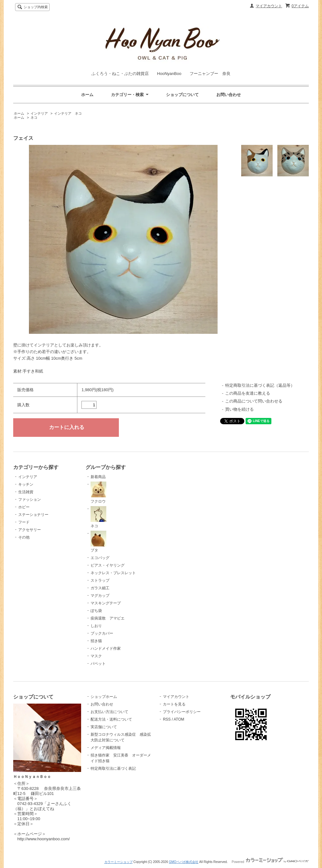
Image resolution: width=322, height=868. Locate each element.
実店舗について (104, 727)
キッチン (26, 484)
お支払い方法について (109, 712)
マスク (96, 656)
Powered (270, 862)
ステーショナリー (33, 515)
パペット (98, 664)
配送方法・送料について (111, 719)
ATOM (179, 719)
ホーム (87, 95)
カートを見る (174, 704)
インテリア (39, 113)
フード (24, 522)
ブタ (98, 542)
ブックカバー (102, 633)
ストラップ (100, 580)
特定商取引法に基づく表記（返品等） (260, 385)
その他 (24, 537)
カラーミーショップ (119, 862)
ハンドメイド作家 (106, 648)
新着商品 (98, 477)
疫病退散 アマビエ (108, 618)
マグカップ (100, 596)
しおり (96, 626)
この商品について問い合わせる (254, 401)
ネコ (34, 117)
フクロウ (98, 493)
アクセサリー (30, 530)
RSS (167, 719)
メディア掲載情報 (106, 748)
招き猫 (96, 641)
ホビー (24, 507)
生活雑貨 (26, 492)
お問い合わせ (229, 95)
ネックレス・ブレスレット (113, 573)
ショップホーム (104, 697)
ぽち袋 (96, 611)
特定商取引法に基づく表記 (113, 768)
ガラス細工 (100, 588)
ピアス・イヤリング (108, 565)
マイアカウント (269, 6)
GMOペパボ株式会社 (184, 862)
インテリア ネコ (68, 113)
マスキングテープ (106, 603)
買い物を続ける (239, 409)
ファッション (30, 500)
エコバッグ (100, 558)
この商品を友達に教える (248, 393)
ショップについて (182, 95)
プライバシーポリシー (182, 712)
